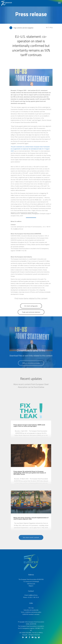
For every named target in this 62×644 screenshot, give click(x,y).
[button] (28, 28)
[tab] (28, 28)
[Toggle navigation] (59, 3)
